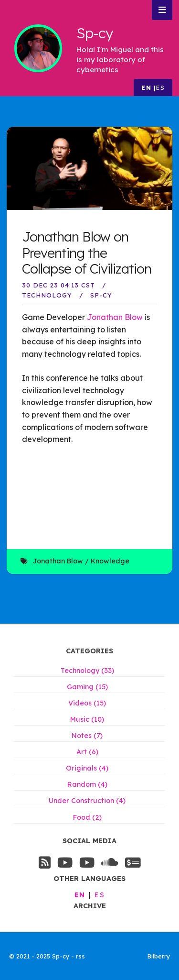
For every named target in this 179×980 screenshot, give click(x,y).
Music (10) (87, 719)
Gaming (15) (87, 687)
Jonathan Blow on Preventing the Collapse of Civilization (87, 253)
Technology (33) (87, 671)
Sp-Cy (101, 295)
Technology (47, 295)
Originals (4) (87, 768)
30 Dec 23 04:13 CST (58, 285)
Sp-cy (95, 33)
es (160, 88)
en (146, 88)
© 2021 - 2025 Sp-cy (40, 956)
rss (80, 956)
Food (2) (87, 817)
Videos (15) (87, 703)
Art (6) (87, 752)
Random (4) (87, 784)
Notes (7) (87, 736)
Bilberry (159, 956)
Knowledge (110, 561)
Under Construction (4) (87, 801)
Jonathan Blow (115, 317)
